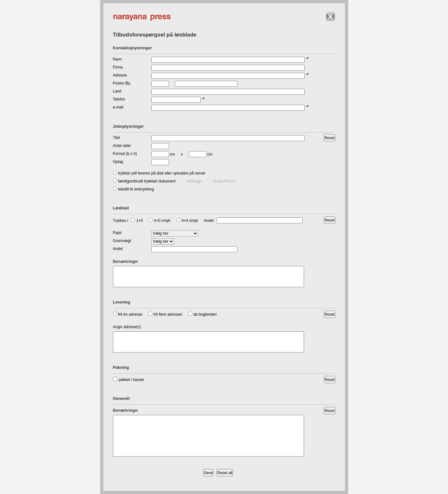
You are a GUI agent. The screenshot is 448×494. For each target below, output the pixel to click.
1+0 (137, 221)
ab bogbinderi (202, 314)
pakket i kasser (129, 380)
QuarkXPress (222, 181)
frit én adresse (128, 314)
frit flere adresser (165, 314)
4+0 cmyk (159, 221)
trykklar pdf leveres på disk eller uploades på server (159, 173)
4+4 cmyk (187, 221)
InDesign (192, 181)
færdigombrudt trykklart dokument (144, 181)
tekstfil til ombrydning (133, 189)
